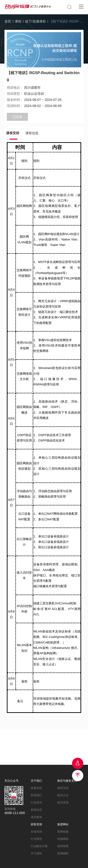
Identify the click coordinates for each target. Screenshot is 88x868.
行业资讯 (36, 803)
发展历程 (36, 788)
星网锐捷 (63, 832)
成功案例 (36, 817)
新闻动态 (36, 810)
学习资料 (36, 853)
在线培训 (36, 832)
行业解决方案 (39, 846)
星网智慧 (63, 846)
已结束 (17, 117)
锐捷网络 (63, 839)
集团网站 (63, 824)
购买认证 (63, 795)
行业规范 (36, 839)
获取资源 (36, 824)
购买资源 (63, 803)
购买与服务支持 (67, 781)
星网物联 (63, 853)
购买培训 (63, 788)
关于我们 (36, 781)
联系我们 (36, 795)
